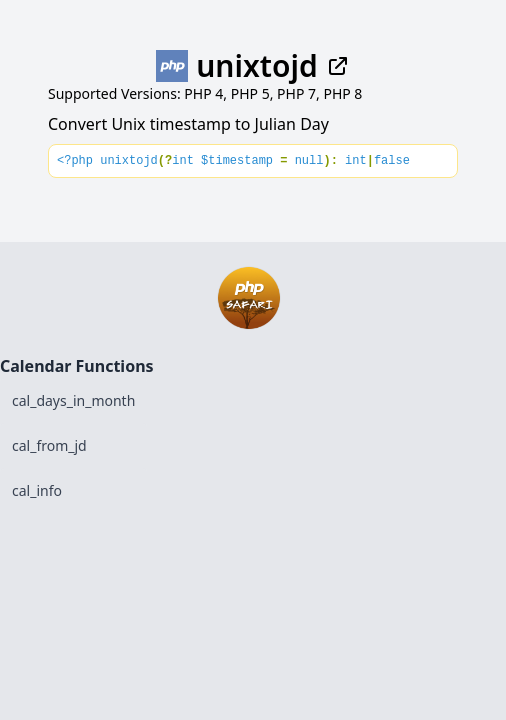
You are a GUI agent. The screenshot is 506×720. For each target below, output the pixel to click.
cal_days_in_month (73, 400)
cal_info (37, 490)
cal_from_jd (49, 445)
